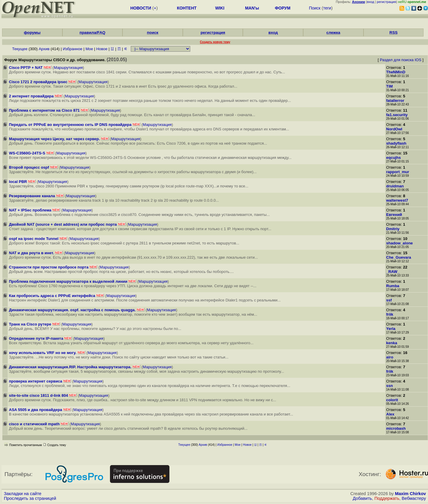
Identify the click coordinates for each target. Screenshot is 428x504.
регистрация (387, 2)
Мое (89, 49)
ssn (389, 386)
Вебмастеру (414, 498)
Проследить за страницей (30, 498)
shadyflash (396, 143)
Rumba (393, 286)
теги (327, 8)
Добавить (362, 498)
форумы (32, 33)
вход (371, 2)
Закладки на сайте (23, 494)
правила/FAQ (92, 33)
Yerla (391, 329)
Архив (44, 49)
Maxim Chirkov (410, 494)
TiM (389, 86)
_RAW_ (393, 272)
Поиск (315, 8)
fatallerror (395, 101)
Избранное (73, 49)
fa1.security (397, 115)
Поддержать (387, 498)
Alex (390, 414)
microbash (396, 428)
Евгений (394, 215)
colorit (392, 400)
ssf (389, 300)
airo (390, 357)
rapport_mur (398, 172)
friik (390, 314)
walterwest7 (397, 200)
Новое (102, 49)
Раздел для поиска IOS (401, 60)
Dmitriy (393, 229)
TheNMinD (396, 72)
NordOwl (394, 129)
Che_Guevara (399, 257)
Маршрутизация (68, 68)
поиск (152, 33)
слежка (333, 33)
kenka (392, 343)
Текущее (20, 49)
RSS (393, 33)
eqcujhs (393, 158)
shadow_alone (399, 243)
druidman (395, 186)
